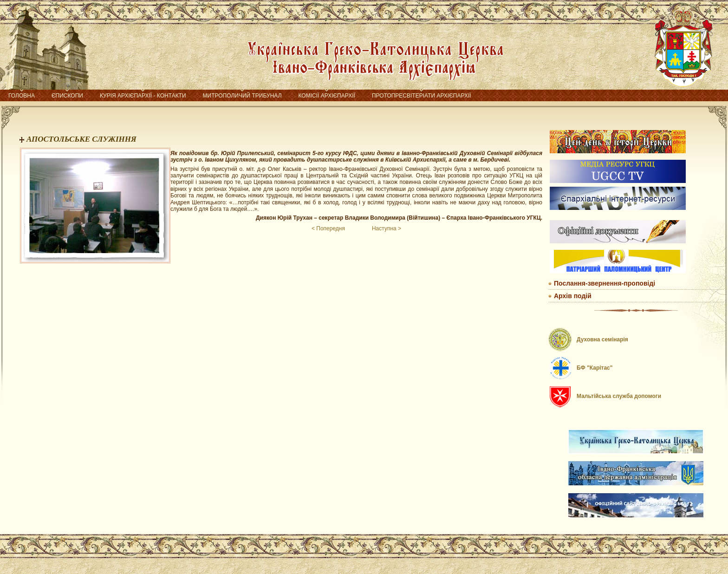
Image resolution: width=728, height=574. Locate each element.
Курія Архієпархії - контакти (143, 96)
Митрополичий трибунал (242, 96)
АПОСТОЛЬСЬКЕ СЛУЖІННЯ (81, 139)
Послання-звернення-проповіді (604, 283)
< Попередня (328, 228)
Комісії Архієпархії (327, 96)
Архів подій (573, 296)
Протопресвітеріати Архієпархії (422, 96)
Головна (22, 96)
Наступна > (387, 228)
